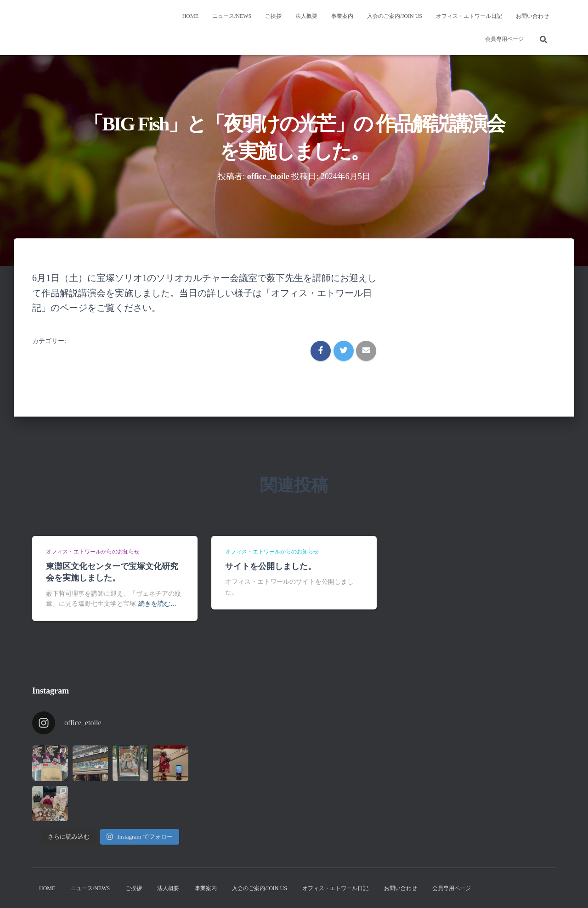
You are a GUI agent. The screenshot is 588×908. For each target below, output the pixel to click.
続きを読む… (158, 604)
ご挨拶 (273, 16)
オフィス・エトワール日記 (469, 16)
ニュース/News (232, 16)
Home (190, 16)
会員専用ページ (504, 39)
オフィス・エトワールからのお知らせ (93, 552)
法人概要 (306, 16)
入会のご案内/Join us (395, 16)
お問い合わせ (532, 16)
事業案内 (342, 16)
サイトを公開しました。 (271, 566)
